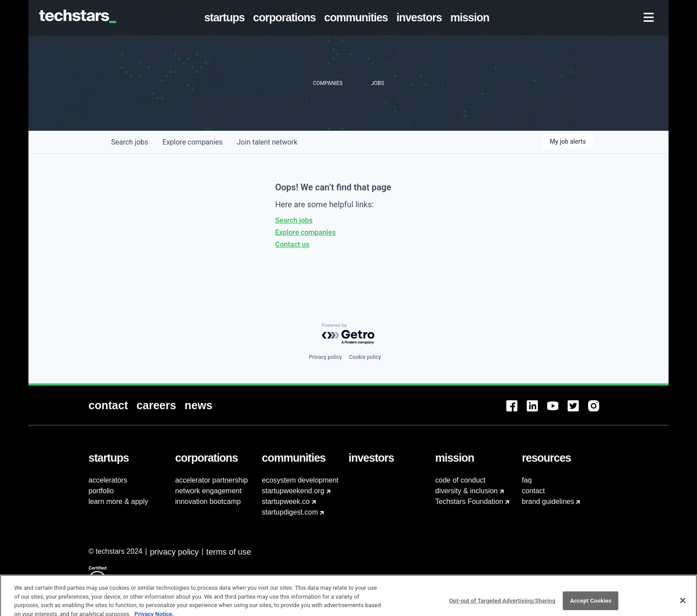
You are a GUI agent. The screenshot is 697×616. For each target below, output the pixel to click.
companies (192, 142)
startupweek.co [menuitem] (286, 501)
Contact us (292, 244)
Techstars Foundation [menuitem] (469, 501)
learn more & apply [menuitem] (118, 501)
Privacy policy (325, 357)
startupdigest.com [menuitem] (290, 512)
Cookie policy (365, 357)
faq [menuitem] (527, 480)
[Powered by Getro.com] (348, 334)
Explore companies (305, 232)
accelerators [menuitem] (108, 480)
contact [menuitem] (533, 491)
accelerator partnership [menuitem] (212, 480)
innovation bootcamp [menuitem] (208, 501)
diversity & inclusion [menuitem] (467, 491)
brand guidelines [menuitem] (548, 501)
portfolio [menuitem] (101, 491)
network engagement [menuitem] (208, 491)
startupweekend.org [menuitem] (293, 491)
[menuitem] (226, 18)
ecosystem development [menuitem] (300, 480)
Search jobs (294, 220)
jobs (130, 142)
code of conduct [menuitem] (460, 480)
